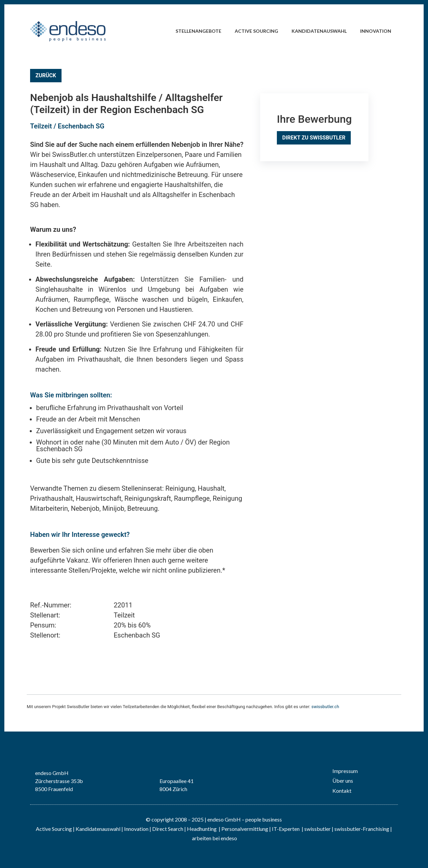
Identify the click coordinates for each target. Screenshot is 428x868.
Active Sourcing (256, 31)
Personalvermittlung (245, 829)
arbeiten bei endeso (215, 838)
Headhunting (202, 829)
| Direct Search (166, 829)
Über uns (343, 781)
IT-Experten (285, 829)
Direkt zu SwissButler (314, 138)
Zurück (46, 75)
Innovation (376, 31)
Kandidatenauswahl (319, 31)
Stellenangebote (198, 31)
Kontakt (342, 791)
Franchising (376, 829)
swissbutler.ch (325, 707)
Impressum (345, 771)
